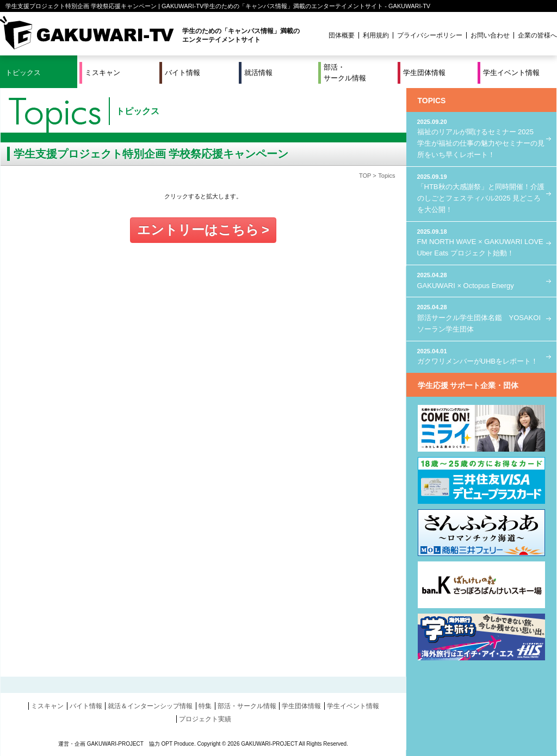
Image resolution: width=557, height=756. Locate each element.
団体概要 (342, 35)
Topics (386, 176)
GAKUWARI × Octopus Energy (481, 280)
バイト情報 (182, 73)
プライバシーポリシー (430, 35)
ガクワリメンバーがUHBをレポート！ (481, 356)
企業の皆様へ (537, 35)
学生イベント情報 (511, 73)
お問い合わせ (490, 35)
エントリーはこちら (198, 230)
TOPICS (432, 101)
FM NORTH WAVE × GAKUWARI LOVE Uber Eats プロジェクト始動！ (481, 242)
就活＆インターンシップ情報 (150, 706)
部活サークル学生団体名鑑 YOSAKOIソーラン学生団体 (481, 318)
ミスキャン (103, 73)
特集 (205, 706)
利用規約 (376, 35)
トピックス (23, 73)
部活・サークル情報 (345, 73)
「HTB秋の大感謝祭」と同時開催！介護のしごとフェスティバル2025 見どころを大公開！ (481, 193)
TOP (365, 176)
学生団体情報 (424, 73)
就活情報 (258, 73)
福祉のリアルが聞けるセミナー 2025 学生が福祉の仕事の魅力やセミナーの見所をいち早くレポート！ (481, 138)
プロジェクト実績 (205, 719)
